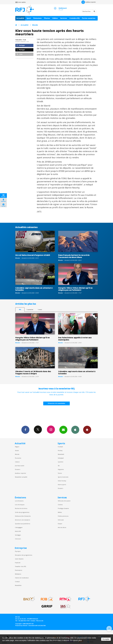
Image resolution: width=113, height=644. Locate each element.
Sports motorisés (63, 477)
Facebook (25, 430)
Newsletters (63, 430)
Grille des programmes (22, 512)
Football (60, 447)
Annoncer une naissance (23, 520)
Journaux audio (20, 466)
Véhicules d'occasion (64, 501)
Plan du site (40, 621)
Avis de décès (62, 527)
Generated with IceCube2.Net (37, 626)
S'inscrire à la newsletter (56, 403)
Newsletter (18, 585)
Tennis (60, 473)
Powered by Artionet (21, 626)
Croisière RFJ (75, 18)
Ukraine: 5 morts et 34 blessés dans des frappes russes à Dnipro (33, 372)
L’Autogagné (19, 527)
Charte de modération (22, 578)
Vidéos (55, 18)
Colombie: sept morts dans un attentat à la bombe (34, 289)
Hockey (60, 450)
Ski (59, 466)
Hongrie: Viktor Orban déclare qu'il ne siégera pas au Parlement (75, 289)
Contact (17, 582)
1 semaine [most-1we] (30, 309)
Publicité (18, 563)
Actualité (20, 18)
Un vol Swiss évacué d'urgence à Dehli (33, 255)
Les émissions (19, 501)
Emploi (60, 524)
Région (17, 447)
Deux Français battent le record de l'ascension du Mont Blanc (74, 256)
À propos (18, 551)
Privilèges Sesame (63, 508)
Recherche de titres (21, 508)
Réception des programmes (24, 555)
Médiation (18, 574)
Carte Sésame (19, 559)
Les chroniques (20, 505)
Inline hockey (62, 481)
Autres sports (62, 485)
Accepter (106, 639)
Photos (47, 18)
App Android (87, 430)
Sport (29, 18)
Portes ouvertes (89, 18)
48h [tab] (20, 309)
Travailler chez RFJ (20, 566)
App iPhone (75, 430)
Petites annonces (63, 516)
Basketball (61, 454)
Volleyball (61, 458)
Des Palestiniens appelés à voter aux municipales (75, 339)
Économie (18, 458)
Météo (60, 512)
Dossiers (18, 469)
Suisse (17, 450)
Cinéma (60, 505)
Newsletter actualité (21, 477)
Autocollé (18, 531)
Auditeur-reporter (89, 2)
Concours (18, 539)
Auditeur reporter (21, 473)
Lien (20, 54)
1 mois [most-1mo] (40, 309)
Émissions (38, 18)
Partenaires (19, 570)
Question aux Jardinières (23, 524)
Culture (17, 462)
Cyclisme (61, 462)
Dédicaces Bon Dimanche (23, 516)
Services (64, 18)
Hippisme (61, 469)
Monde (35, 25)
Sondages (18, 535)
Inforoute (61, 520)
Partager (21, 45)
